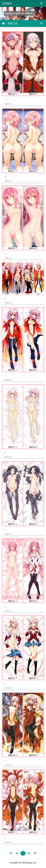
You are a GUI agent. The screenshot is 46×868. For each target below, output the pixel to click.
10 (6, 177)
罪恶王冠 (13, 23)
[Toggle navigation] (41, 3)
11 (6, 100)
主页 (3, 23)
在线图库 (7, 3)
